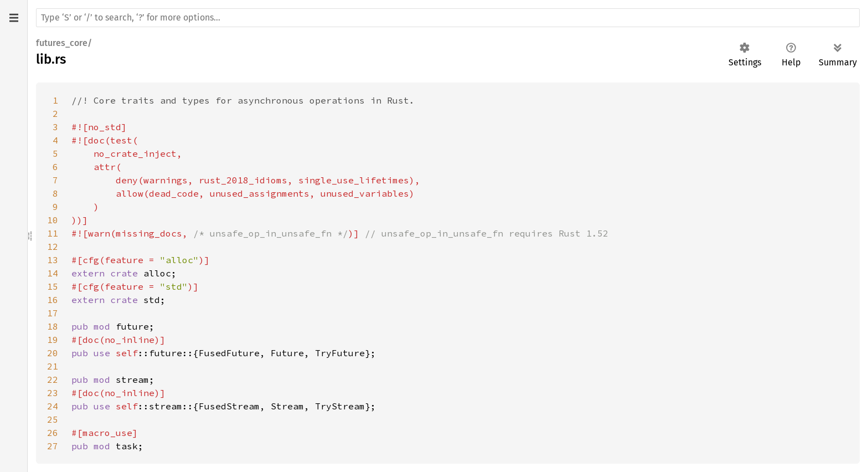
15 (53, 286)
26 (53, 433)
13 (53, 260)
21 (53, 366)
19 (53, 340)
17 (53, 313)
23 (53, 393)
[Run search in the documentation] (448, 18)
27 (53, 446)
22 (53, 379)
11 (53, 233)
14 (53, 273)
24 (53, 406)
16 (53, 300)
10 (53, 220)
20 (53, 353)
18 (53, 326)
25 (53, 419)
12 (53, 247)
